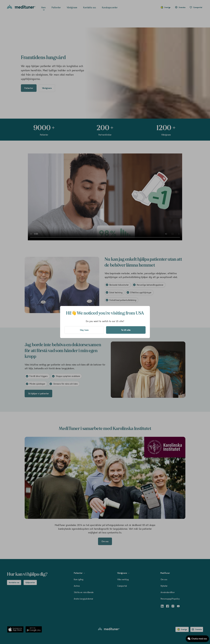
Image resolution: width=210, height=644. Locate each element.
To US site (126, 330)
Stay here (84, 330)
